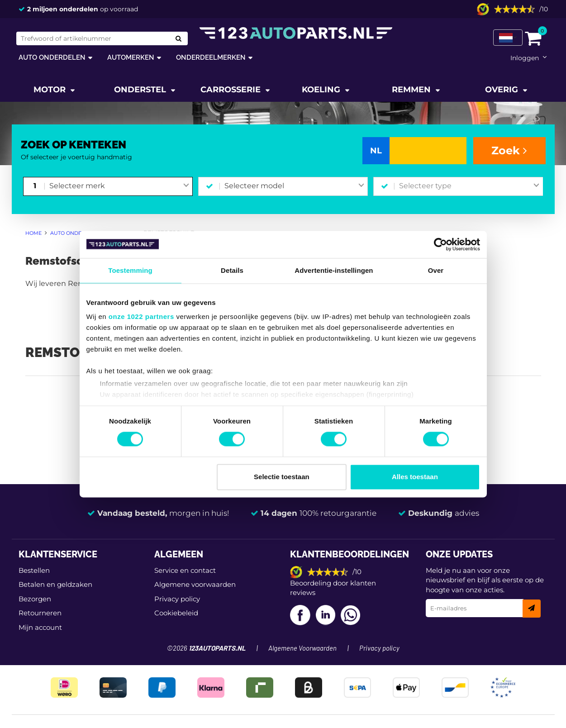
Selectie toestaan (282, 477)
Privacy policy (177, 599)
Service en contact (185, 570)
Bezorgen (35, 599)
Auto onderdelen (52, 57)
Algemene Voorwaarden (302, 649)
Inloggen (525, 58)
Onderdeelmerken (211, 57)
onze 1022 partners (141, 316)
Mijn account (40, 627)
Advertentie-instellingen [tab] (334, 270)
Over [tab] (436, 270)
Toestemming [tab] (130, 270)
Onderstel (141, 90)
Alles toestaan (415, 477)
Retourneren (40, 613)
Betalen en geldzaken (55, 584)
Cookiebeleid (176, 613)
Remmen (412, 90)
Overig (503, 90)
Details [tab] (232, 270)
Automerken (131, 57)
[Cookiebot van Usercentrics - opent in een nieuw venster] (440, 244)
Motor (51, 90)
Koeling (322, 90)
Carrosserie (232, 90)
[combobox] (119, 186)
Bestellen (34, 570)
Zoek (509, 150)
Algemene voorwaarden (195, 584)
